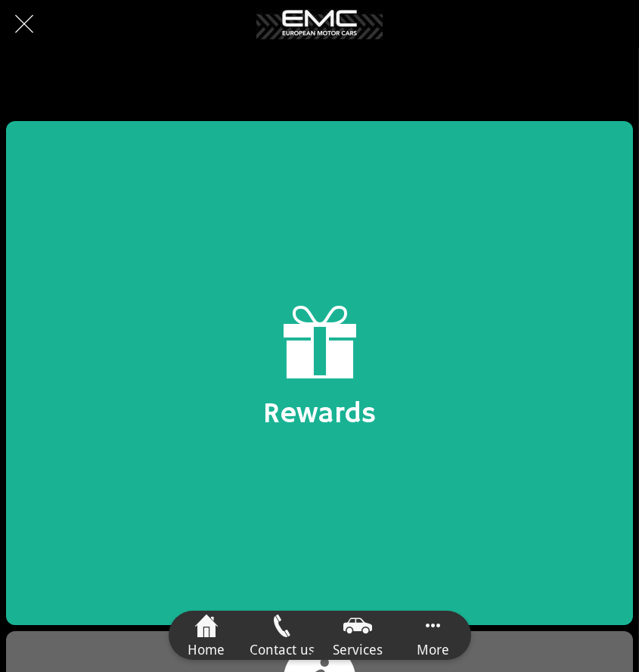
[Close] (24, 24)
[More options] (433, 635)
